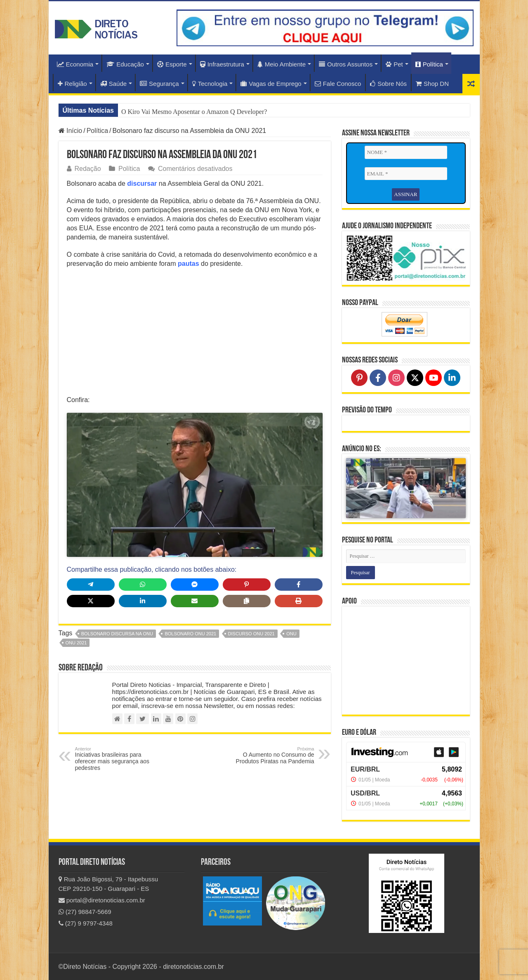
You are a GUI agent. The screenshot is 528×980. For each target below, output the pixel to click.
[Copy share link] (247, 601)
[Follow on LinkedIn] (452, 378)
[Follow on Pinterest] (359, 378)
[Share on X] (91, 601)
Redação (88, 169)
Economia (75, 64)
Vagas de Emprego (271, 84)
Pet (394, 64)
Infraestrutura (222, 64)
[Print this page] (299, 601)
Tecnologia (210, 84)
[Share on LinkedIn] (143, 601)
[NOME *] (406, 152)
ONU (291, 634)
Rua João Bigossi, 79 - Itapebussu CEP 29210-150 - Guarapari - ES (108, 884)
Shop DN (432, 84)
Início (71, 131)
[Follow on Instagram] (396, 378)
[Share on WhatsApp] (143, 585)
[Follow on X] (415, 378)
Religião (72, 84)
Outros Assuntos (346, 64)
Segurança (159, 84)
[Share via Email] (195, 601)
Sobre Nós (388, 84)
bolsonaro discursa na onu (117, 634)
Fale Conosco (338, 84)
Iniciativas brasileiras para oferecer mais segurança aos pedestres (117, 759)
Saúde (113, 84)
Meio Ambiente (282, 64)
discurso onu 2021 (251, 634)
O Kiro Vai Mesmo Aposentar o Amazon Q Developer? (194, 112)
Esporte (172, 64)
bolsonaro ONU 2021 (190, 634)
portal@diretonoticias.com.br (102, 900)
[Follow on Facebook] (378, 378)
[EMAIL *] (406, 174)
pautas (189, 264)
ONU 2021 (76, 643)
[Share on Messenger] (195, 585)
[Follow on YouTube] (434, 378)
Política (429, 64)
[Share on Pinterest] (247, 585)
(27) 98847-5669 (85, 912)
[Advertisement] (195, 334)
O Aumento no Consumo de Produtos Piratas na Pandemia (272, 755)
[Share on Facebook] (299, 585)
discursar (142, 183)
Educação (125, 64)
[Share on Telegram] (91, 585)
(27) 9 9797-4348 (86, 923)
